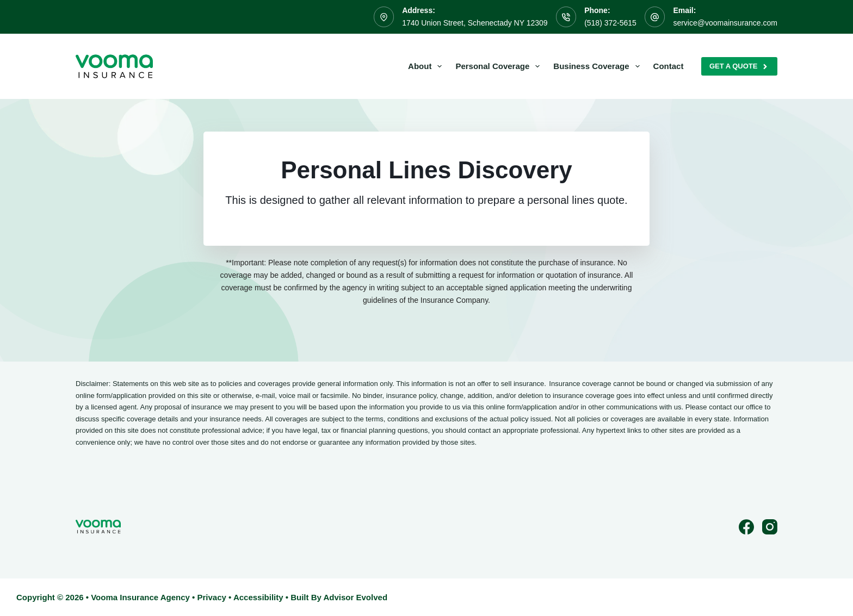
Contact (669, 66)
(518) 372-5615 (610, 23)
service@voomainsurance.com (725, 23)
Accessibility (258, 597)
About (427, 66)
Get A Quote (739, 66)
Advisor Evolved (356, 597)
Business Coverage (598, 66)
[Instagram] (770, 527)
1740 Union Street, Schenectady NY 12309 (475, 23)
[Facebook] (746, 527)
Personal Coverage (500, 66)
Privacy (211, 597)
